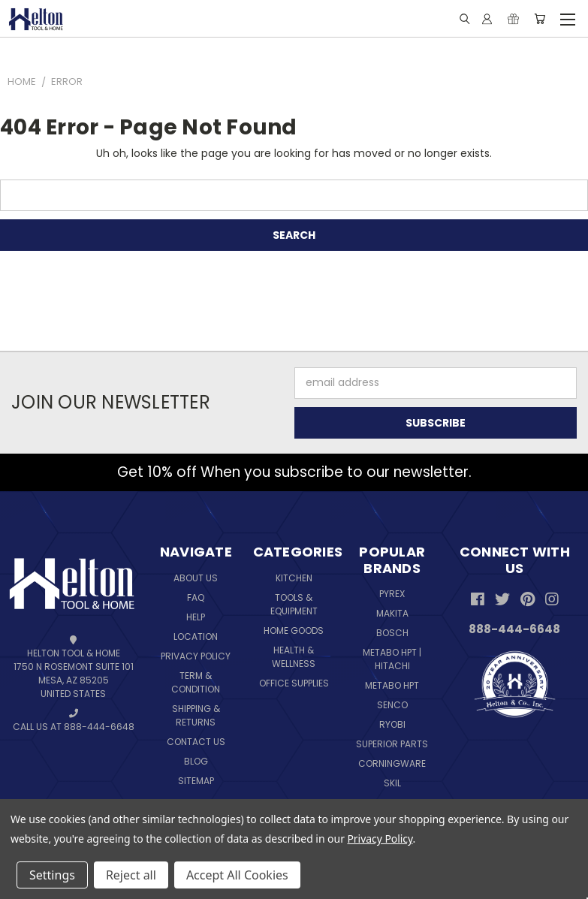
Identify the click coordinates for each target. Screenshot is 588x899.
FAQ (196, 597)
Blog (196, 761)
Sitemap (196, 781)
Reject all (131, 875)
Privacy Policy (196, 656)
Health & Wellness (294, 657)
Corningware (392, 763)
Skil (392, 783)
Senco (392, 705)
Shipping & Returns (196, 715)
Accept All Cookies (237, 875)
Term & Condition (196, 682)
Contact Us (196, 742)
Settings (52, 875)
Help (196, 617)
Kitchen (294, 578)
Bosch (392, 633)
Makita (392, 613)
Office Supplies (294, 683)
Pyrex (392, 594)
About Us (196, 578)
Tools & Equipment (294, 604)
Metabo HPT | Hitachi (392, 659)
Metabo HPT (392, 685)
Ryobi (392, 724)
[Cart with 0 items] (540, 19)
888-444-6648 (514, 629)
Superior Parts (392, 744)
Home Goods (294, 631)
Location (196, 637)
